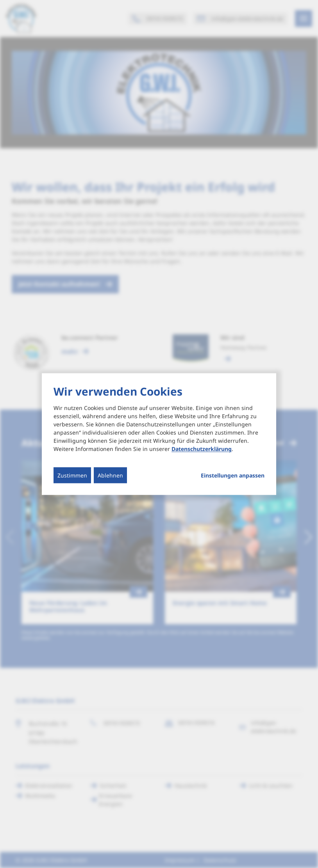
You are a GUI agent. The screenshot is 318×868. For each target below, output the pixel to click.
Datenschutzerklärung (202, 449)
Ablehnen (110, 475)
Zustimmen (72, 475)
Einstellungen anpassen (233, 476)
